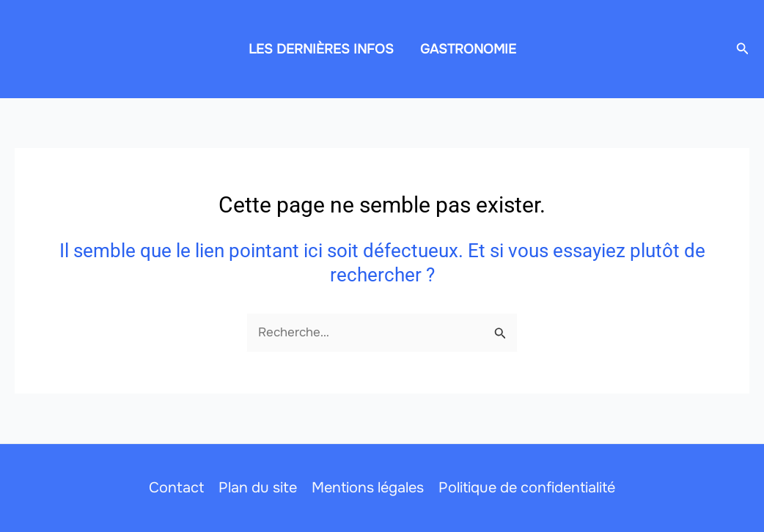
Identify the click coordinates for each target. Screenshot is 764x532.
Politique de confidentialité (527, 488)
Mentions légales (368, 488)
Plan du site (258, 488)
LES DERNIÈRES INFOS (321, 49)
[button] (743, 49)
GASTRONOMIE (468, 49)
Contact (176, 488)
